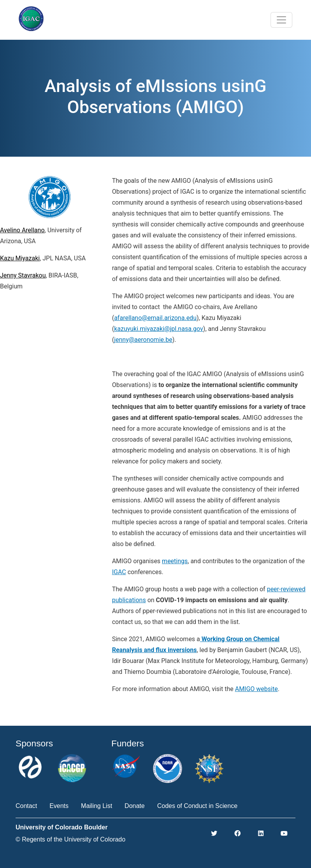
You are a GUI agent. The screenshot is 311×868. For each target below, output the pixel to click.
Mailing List (97, 806)
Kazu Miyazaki (20, 258)
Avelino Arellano (22, 230)
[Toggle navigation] (281, 20)
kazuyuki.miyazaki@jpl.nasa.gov (159, 329)
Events (59, 806)
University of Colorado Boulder (61, 827)
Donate (135, 806)
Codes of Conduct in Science (197, 806)
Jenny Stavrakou (23, 275)
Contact (26, 806)
